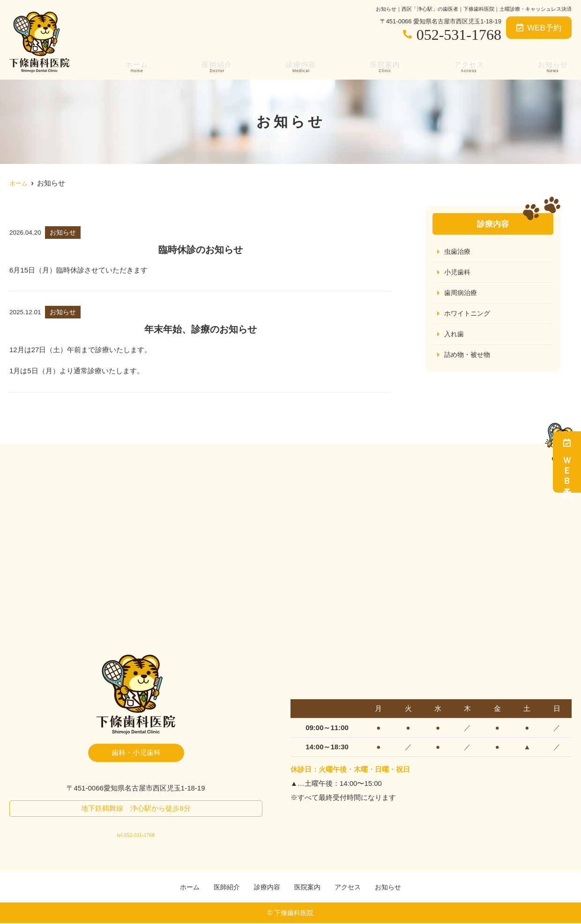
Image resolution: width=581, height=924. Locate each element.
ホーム (134, 66)
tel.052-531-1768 (136, 832)
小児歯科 (458, 273)
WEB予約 (539, 28)
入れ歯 (455, 336)
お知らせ (555, 66)
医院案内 (385, 66)
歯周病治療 (462, 294)
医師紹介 (215, 66)
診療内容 (300, 66)
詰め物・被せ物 (469, 357)
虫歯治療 (458, 252)
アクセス (470, 66)
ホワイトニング (469, 315)
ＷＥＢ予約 (567, 462)
